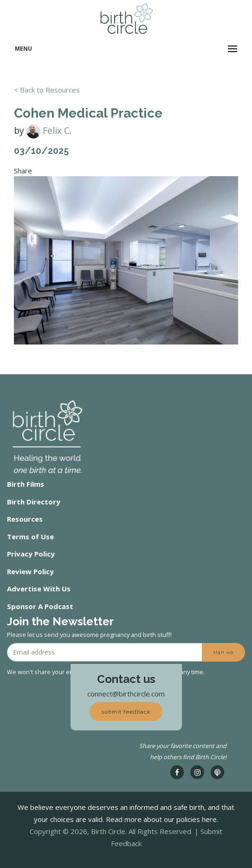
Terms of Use (30, 537)
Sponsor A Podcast (40, 606)
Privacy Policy (31, 554)
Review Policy (30, 571)
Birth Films (26, 484)
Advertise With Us (39, 589)
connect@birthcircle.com (126, 694)
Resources (25, 519)
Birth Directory (34, 502)
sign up (223, 652)
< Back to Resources (47, 90)
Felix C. (49, 130)
